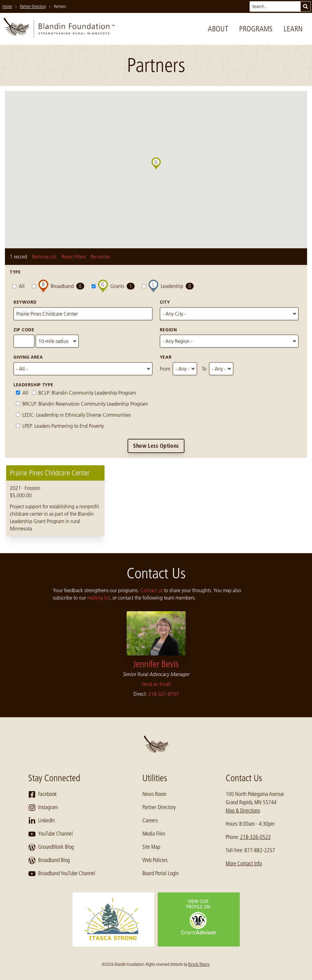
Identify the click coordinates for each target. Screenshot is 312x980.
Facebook (43, 794)
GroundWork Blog (51, 847)
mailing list (99, 598)
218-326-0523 (255, 837)
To (204, 369)
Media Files (154, 834)
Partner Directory (159, 807)
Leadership (168, 286)
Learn (293, 29)
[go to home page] (59, 29)
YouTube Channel (51, 834)
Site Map (151, 847)
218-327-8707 (164, 694)
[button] (161, 170)
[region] (156, 501)
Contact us (151, 590)
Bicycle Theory (199, 964)
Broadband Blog (49, 860)
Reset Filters (74, 257)
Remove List (44, 257)
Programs (256, 29)
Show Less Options (156, 446)
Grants (113, 286)
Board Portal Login (160, 873)
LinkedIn (41, 821)
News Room (154, 794)
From (165, 369)
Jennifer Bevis (156, 664)
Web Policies (155, 860)
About (218, 29)
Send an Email (156, 684)
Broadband (58, 286)
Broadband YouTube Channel (62, 874)
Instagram (43, 808)
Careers (150, 821)
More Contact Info (244, 864)
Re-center (101, 257)
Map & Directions (243, 811)
